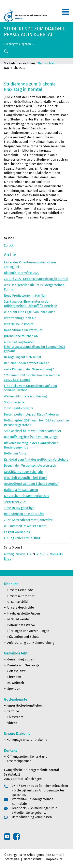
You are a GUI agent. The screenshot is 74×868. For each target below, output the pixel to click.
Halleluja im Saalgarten (21, 490)
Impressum (54, 859)
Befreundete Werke (21, 625)
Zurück (9, 245)
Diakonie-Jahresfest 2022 (22, 273)
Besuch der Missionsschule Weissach (30, 466)
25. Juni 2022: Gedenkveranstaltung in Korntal (36, 279)
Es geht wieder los (17, 532)
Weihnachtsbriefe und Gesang (25, 396)
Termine (13, 711)
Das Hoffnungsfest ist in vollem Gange (31, 437)
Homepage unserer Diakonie (27, 740)
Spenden (14, 689)
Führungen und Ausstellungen (28, 631)
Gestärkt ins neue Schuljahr (23, 472)
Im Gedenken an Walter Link (24, 514)
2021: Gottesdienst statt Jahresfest (28, 520)
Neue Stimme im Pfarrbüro (23, 330)
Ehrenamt (14, 677)
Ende (8, 559)
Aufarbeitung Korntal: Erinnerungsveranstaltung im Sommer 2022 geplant (35, 347)
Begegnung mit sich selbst (23, 357)
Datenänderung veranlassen (32, 817)
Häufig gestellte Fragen (24, 613)
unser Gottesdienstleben (25, 705)
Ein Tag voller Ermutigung (22, 538)
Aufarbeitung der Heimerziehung (31, 643)
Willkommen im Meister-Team (25, 526)
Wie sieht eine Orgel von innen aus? (29, 312)
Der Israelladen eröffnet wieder (26, 363)
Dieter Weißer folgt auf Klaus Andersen (31, 414)
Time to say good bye (19, 508)
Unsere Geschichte (21, 607)
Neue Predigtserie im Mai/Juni (26, 296)
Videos (12, 723)
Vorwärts (56, 554)
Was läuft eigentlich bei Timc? (25, 478)
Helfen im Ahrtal (16, 453)
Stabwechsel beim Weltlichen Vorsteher (33, 431)
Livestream (15, 717)
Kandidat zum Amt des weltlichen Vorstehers (36, 460)
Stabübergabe (14, 402)
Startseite (12, 859)
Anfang (9, 554)
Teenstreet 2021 (15, 502)
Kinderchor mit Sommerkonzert (26, 496)
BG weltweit (16, 683)
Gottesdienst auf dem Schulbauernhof (31, 484)
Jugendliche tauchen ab (21, 336)
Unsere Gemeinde (20, 590)
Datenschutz (33, 859)
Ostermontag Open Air (20, 318)
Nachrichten (47, 63)
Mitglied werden (19, 619)
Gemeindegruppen (21, 659)
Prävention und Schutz (23, 637)
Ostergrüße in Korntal (19, 324)
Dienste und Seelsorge (23, 665)
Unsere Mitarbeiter (21, 596)
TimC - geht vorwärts (19, 408)
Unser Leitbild (18, 602)
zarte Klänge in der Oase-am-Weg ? (29, 369)
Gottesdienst (16, 671)
